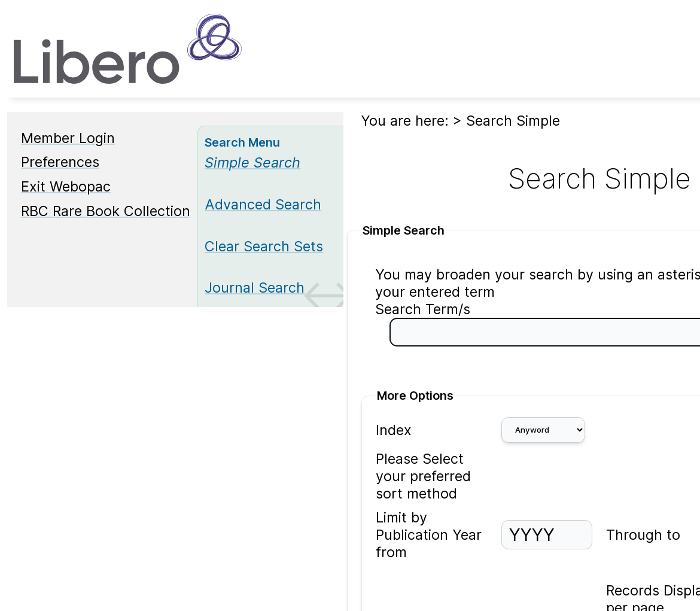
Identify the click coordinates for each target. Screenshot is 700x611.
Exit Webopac (66, 186)
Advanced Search (263, 204)
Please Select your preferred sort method (423, 476)
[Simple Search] (252, 162)
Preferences (60, 162)
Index (394, 430)
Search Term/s (423, 309)
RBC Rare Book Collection (106, 211)
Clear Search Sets (264, 246)
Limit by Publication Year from (429, 535)
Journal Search (255, 288)
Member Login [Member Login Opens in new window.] (68, 138)
